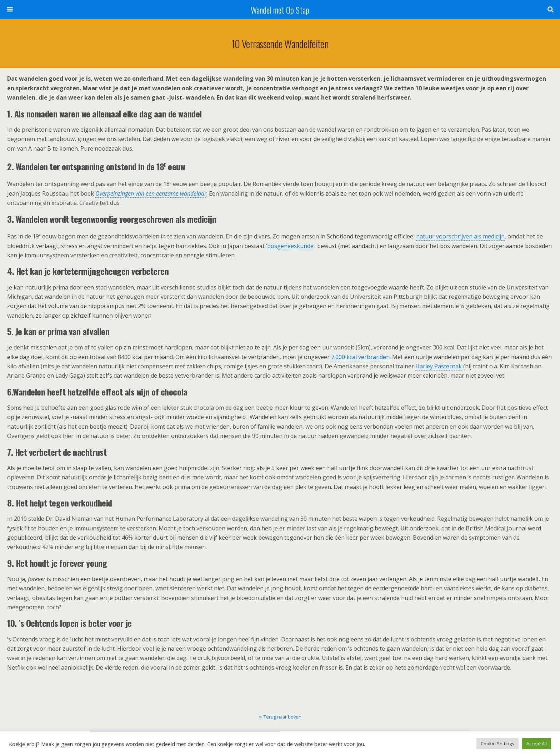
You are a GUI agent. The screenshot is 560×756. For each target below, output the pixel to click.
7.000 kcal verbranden (360, 357)
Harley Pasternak (439, 366)
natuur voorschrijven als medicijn (460, 236)
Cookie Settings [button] (497, 744)
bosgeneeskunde (290, 246)
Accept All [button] (537, 744)
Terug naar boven (282, 717)
